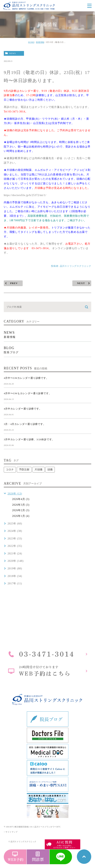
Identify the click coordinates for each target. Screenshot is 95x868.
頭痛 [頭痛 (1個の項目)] (50, 470)
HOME (31, 42)
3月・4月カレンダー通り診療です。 (25, 424)
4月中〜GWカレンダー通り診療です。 (26, 378)
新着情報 (40, 42)
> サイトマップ (11, 832)
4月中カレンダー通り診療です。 (23, 409)
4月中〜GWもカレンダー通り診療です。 (27, 393)
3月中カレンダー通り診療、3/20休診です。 (29, 439)
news (13, 53)
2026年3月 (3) (21, 505)
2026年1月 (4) (21, 516)
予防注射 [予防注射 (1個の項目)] (24, 470)
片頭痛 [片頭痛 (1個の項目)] (39, 470)
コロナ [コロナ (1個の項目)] (10, 470)
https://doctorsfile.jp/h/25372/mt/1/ (25, 195)
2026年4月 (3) (21, 499)
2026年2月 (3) (21, 510)
